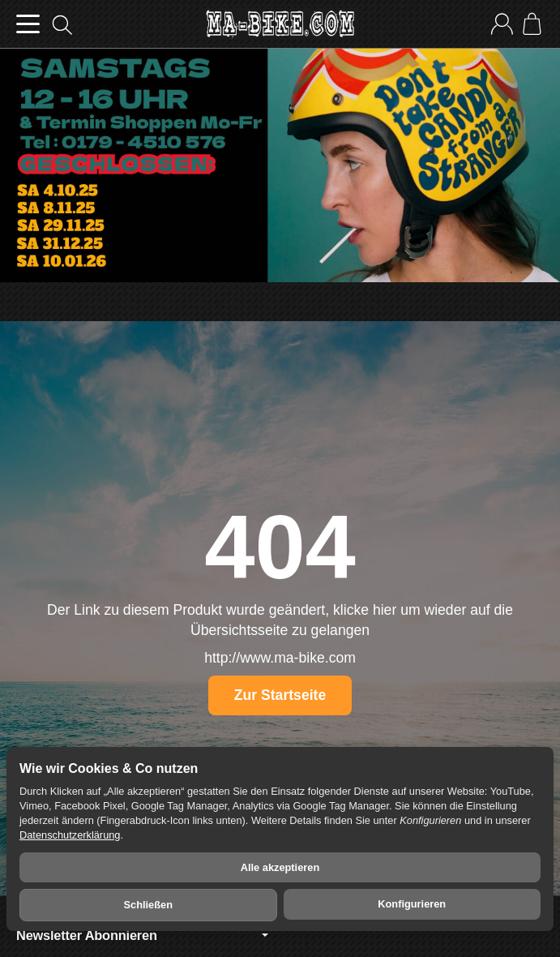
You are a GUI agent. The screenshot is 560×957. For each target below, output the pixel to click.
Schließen (148, 905)
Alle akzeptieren (280, 867)
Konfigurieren (412, 904)
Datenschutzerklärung (70, 835)
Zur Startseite (280, 695)
